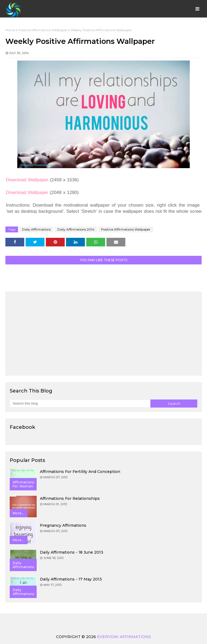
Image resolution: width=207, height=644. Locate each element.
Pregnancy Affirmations (63, 525)
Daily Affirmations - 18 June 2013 (72, 552)
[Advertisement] (103, 334)
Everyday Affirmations (124, 637)
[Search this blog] (80, 404)
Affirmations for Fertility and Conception (80, 472)
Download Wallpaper (27, 180)
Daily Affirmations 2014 (76, 229)
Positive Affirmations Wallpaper (43, 30)
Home (10, 30)
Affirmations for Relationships (70, 498)
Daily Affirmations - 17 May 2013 (71, 579)
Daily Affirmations (36, 229)
